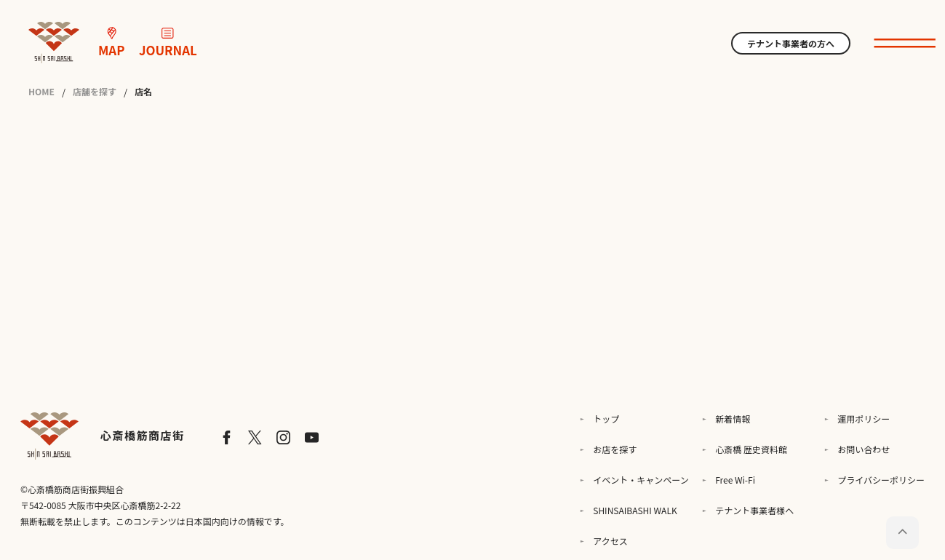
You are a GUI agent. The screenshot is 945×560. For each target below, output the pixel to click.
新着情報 (733, 419)
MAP (111, 43)
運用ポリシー (864, 419)
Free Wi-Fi (735, 480)
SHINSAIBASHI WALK (635, 510)
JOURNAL (168, 43)
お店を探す (615, 449)
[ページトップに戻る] (902, 533)
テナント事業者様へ (754, 510)
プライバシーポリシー (881, 480)
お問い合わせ (864, 449)
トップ (606, 419)
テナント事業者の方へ (791, 43)
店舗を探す (95, 92)
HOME (41, 92)
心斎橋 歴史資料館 (751, 449)
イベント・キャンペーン (641, 480)
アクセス (610, 541)
